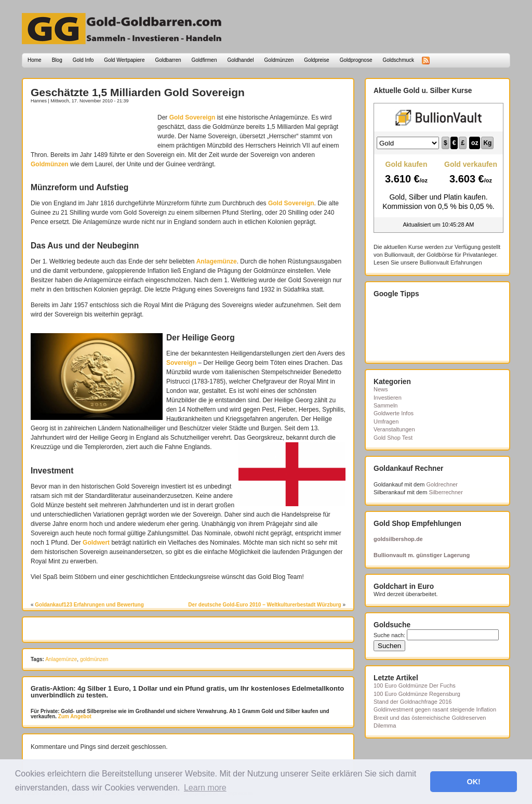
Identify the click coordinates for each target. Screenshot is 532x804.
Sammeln (385, 405)
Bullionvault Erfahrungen (451, 262)
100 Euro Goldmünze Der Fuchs (415, 686)
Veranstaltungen (394, 429)
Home (35, 60)
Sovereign (181, 363)
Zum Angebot (74, 716)
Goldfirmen (204, 60)
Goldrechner (442, 484)
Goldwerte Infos (394, 413)
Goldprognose (356, 60)
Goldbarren (168, 60)
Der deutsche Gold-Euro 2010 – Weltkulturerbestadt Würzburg (264, 605)
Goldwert (96, 543)
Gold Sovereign (192, 117)
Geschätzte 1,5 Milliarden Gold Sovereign (138, 92)
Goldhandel (240, 60)
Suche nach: (389, 635)
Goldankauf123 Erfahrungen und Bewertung (89, 605)
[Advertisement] (91, 128)
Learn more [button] (205, 788)
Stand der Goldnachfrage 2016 (413, 702)
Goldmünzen (279, 60)
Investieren (388, 398)
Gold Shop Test (393, 438)
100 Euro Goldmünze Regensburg (417, 694)
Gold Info (83, 60)
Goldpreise (316, 60)
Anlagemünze (217, 261)
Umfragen (386, 421)
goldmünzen (94, 659)
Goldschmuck (398, 60)
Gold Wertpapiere (124, 60)
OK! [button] (473, 782)
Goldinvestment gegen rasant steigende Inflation (435, 709)
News (381, 389)
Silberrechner (445, 492)
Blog (57, 60)
